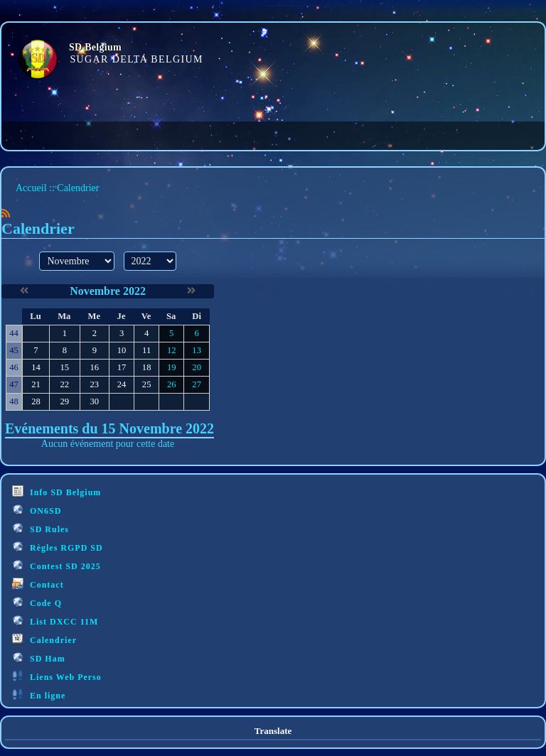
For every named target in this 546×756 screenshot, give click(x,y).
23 (94, 384)
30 (94, 401)
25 (147, 384)
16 (94, 367)
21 (36, 384)
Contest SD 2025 (57, 565)
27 (197, 384)
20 (197, 367)
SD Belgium (95, 47)
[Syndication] (6, 214)
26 (172, 384)
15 (64, 367)
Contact (38, 584)
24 (122, 384)
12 (172, 350)
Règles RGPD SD (58, 547)
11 (146, 350)
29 (64, 401)
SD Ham (39, 658)
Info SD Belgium (57, 491)
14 (36, 367)
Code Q (37, 602)
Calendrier (44, 639)
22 (64, 384)
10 (122, 350)
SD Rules (41, 528)
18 (147, 367)
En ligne (39, 695)
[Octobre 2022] (24, 291)
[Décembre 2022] (191, 291)
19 (172, 367)
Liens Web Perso (57, 676)
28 (36, 401)
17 (122, 367)
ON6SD (37, 510)
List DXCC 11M (55, 621)
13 (197, 350)
